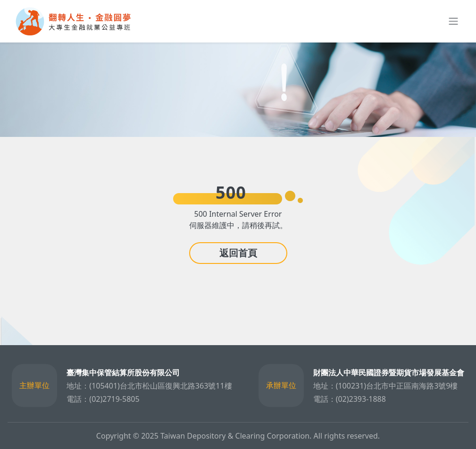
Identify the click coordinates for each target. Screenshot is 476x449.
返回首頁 (238, 253)
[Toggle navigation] (451, 21)
